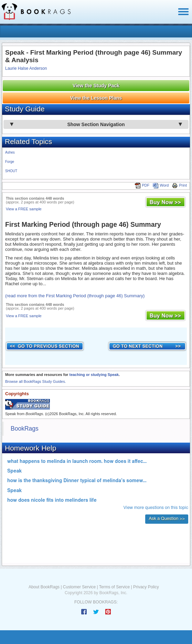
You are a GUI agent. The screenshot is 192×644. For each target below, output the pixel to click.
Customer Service (79, 587)
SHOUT (11, 171)
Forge (10, 162)
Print (179, 185)
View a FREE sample (24, 209)
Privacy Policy (146, 587)
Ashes (10, 152)
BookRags (25, 429)
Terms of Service (114, 587)
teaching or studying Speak (94, 375)
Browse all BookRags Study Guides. (36, 381)
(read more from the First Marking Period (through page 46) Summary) (75, 296)
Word (161, 185)
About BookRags (44, 587)
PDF (142, 185)
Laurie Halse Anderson (26, 68)
